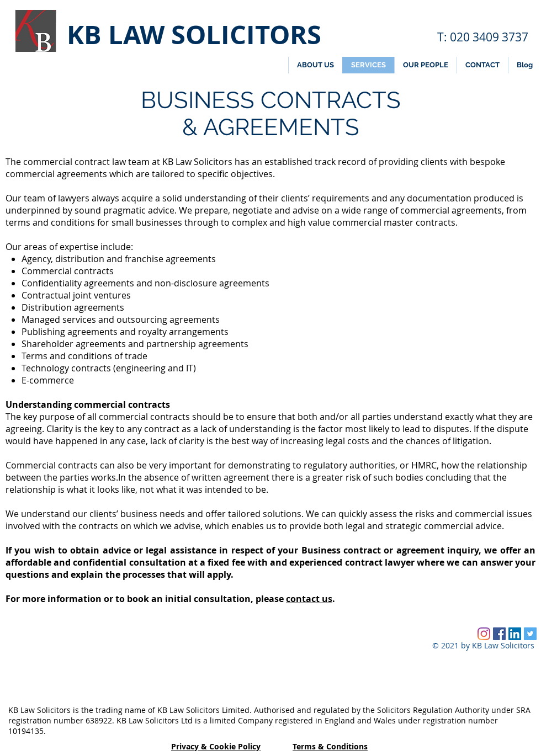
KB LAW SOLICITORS (194, 34)
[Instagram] (484, 634)
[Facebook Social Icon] (499, 634)
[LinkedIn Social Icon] (515, 634)
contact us (309, 599)
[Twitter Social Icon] (530, 634)
